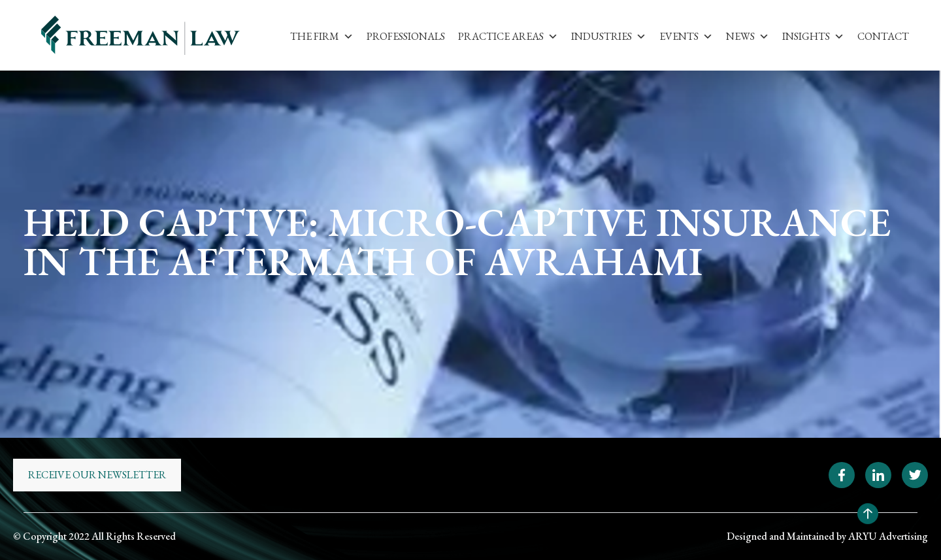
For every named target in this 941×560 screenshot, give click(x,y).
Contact (883, 36)
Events (686, 36)
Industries (609, 36)
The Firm (322, 36)
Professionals (406, 36)
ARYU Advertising (888, 536)
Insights (813, 36)
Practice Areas (508, 36)
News (748, 36)
